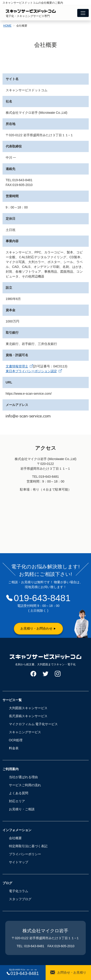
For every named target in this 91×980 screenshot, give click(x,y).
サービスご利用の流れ (25, 785)
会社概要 (15, 838)
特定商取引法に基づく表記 (28, 846)
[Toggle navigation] (83, 13)
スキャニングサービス (25, 732)
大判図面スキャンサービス (28, 708)
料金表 (14, 748)
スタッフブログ (20, 899)
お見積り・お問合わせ (36, 628)
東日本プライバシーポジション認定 (34, 371)
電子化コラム (19, 891)
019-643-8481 (42, 598)
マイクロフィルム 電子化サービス (33, 724)
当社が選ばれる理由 (23, 777)
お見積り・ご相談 (22, 809)
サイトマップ (19, 862)
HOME (7, 26)
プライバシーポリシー (25, 854)
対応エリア (17, 801)
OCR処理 (16, 740)
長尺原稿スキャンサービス (28, 716)
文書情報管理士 (19, 366)
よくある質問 (19, 793)
